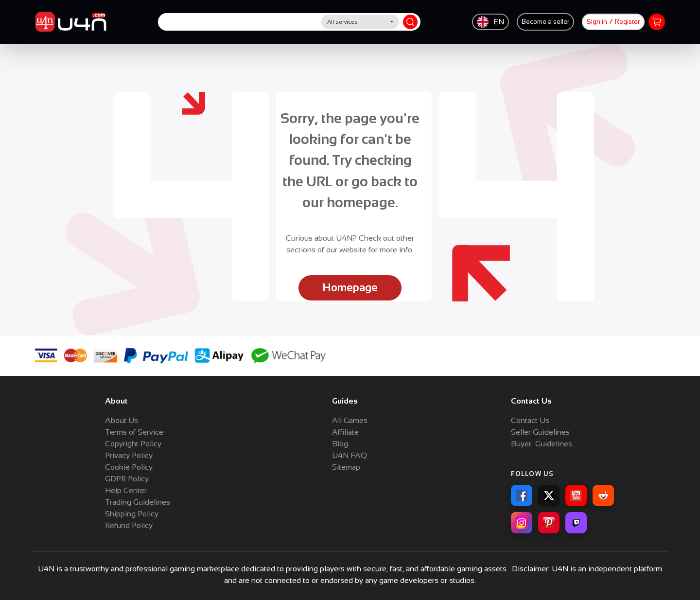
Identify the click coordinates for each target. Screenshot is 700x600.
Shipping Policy (132, 514)
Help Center (126, 490)
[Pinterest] (549, 523)
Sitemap (346, 467)
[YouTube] (576, 495)
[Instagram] (522, 523)
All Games (350, 420)
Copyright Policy (133, 444)
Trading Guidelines (138, 502)
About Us (122, 420)
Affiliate (345, 432)
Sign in (597, 22)
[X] (549, 495)
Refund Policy (129, 525)
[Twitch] (576, 523)
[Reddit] (603, 495)
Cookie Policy (129, 467)
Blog (340, 444)
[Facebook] (522, 495)
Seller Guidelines (540, 432)
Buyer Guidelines (542, 444)
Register (627, 22)
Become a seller (545, 22)
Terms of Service (134, 432)
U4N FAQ (350, 455)
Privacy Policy (129, 455)
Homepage (350, 288)
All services (342, 22)
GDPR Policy (127, 479)
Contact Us (530, 420)
